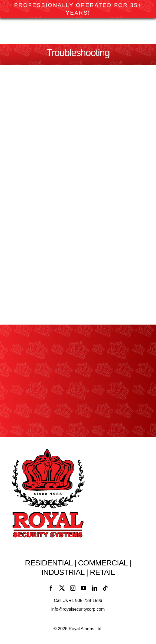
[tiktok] (105, 588)
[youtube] (84, 588)
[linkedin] (94, 588)
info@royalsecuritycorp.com (78, 609)
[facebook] (51, 588)
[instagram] (73, 588)
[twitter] (62, 588)
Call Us (78, 601)
